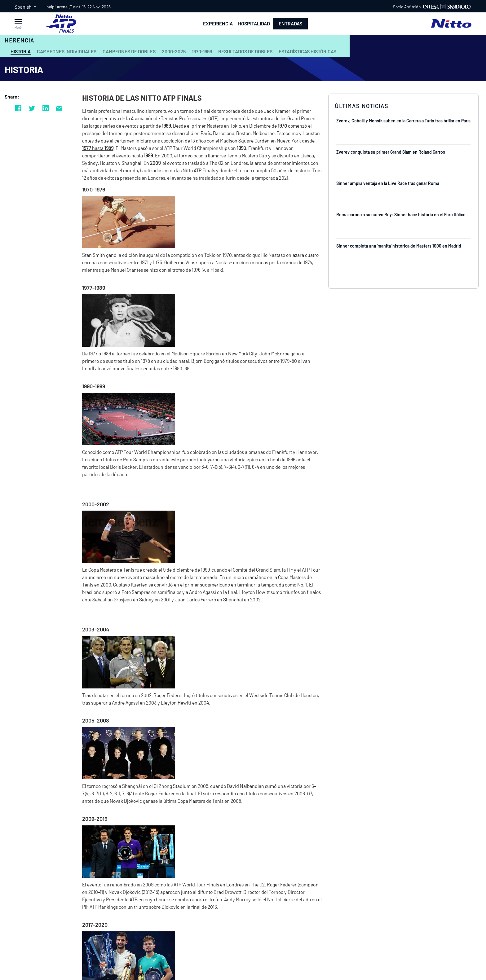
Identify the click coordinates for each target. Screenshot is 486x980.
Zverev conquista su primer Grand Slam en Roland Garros (391, 152)
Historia (21, 51)
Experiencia (218, 24)
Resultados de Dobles (245, 51)
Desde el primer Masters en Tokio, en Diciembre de (225, 126)
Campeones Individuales (67, 51)
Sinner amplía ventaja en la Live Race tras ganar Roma (388, 183)
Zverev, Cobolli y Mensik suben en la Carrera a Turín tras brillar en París (403, 121)
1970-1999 (202, 51)
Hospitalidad (254, 24)
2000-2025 (174, 51)
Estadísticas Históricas (307, 51)
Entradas (290, 23)
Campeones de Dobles (129, 51)
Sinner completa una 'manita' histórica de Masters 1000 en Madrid (399, 246)
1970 (282, 126)
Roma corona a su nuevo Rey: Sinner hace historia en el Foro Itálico (401, 215)
